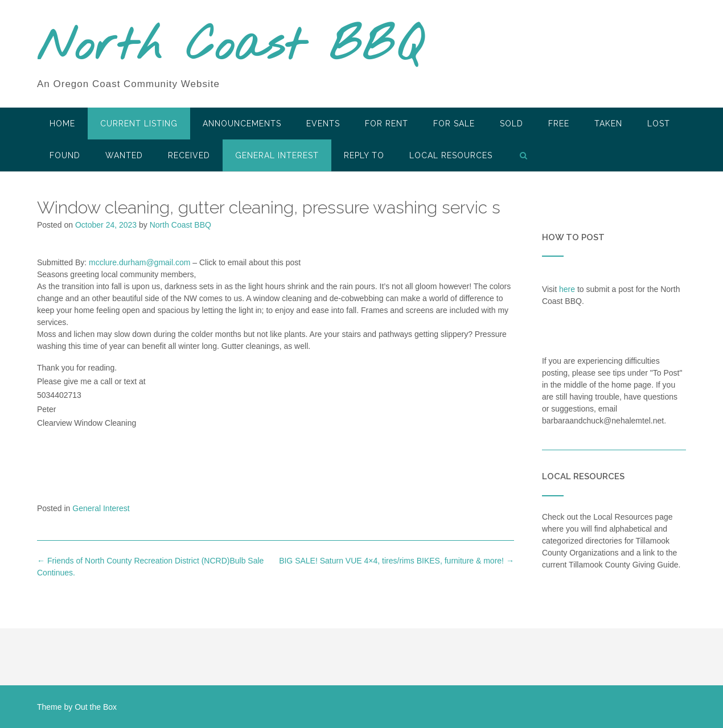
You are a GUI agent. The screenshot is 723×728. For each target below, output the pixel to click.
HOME (62, 124)
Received (189, 155)
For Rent (387, 124)
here (567, 289)
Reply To (364, 155)
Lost (659, 124)
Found (65, 155)
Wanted (124, 155)
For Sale (454, 124)
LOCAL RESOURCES (451, 155)
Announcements (242, 124)
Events (323, 124)
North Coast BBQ (230, 47)
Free (559, 124)
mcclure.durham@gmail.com (139, 262)
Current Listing (139, 124)
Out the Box (96, 707)
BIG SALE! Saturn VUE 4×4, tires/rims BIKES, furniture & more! (397, 561)
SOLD (512, 124)
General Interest (277, 155)
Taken (608, 124)
